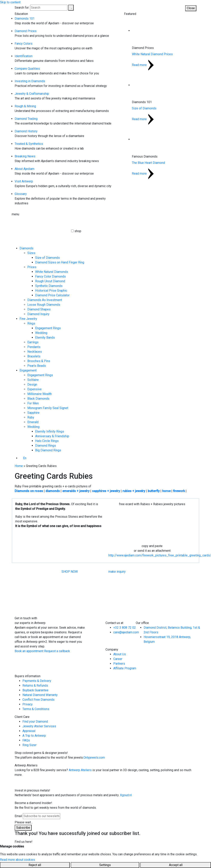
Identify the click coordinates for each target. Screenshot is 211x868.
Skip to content (10, 2)
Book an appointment (29, 651)
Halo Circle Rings (47, 441)
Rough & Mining (25, 106)
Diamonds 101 (25, 18)
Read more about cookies (17, 860)
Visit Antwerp (24, 181)
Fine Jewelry (28, 319)
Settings (105, 865)
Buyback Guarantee (35, 690)
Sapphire (33, 413)
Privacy (28, 704)
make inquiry (117, 572)
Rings (31, 323)
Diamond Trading (26, 119)
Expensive (34, 389)
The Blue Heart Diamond (148, 163)
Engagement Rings (48, 328)
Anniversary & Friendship (52, 436)
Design (32, 384)
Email (18, 816)
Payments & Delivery (37, 681)
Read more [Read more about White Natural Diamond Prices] (143, 65)
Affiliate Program (125, 668)
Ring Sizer (30, 745)
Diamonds (26, 248)
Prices (32, 267)
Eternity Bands (45, 338)
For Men (33, 403)
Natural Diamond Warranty (40, 695)
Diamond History (26, 131)
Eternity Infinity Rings (50, 431)
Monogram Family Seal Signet (48, 408)
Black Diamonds (38, 399)
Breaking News (25, 156)
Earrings (33, 342)
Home (19, 466)
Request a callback (57, 651)
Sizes (31, 253)
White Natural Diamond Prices (152, 54)
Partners (119, 664)
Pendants (34, 347)
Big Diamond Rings (48, 450)
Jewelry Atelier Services (39, 726)
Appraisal (29, 731)
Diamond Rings (46, 446)
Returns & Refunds (35, 685)
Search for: (22, 8)
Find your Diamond (35, 722)
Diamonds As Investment (45, 300)
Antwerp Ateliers (80, 770)
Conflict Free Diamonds (38, 700)
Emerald (33, 422)
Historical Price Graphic (51, 291)
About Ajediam (25, 169)
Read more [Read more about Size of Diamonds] (143, 119)
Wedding (41, 333)
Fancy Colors (24, 44)
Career (118, 659)
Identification (24, 56)
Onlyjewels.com (94, 758)
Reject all (35, 865)
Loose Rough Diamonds (44, 305)
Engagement (28, 370)
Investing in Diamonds (30, 81)
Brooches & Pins (39, 361)
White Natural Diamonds (52, 272)
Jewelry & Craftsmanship (32, 94)
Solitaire (33, 380)
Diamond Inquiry (38, 314)
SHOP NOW (70, 572)
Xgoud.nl (126, 795)
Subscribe (23, 828)
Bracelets (34, 356)
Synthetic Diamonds (49, 286)
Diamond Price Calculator (52, 295)
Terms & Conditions (36, 709)
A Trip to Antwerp (34, 736)
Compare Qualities (27, 69)
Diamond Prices (26, 31)
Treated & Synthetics (29, 144)
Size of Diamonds (144, 108)
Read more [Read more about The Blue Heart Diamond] (143, 174)
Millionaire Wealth (40, 394)
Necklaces (35, 352)
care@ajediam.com (126, 632)
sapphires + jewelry (106, 491)
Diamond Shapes (39, 309)
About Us (120, 654)
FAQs (26, 740)
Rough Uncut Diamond (50, 281)
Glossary (21, 194)
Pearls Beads (37, 366)
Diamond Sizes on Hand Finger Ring (60, 262)
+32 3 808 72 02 (125, 628)
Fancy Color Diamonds (51, 276)
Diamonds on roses (29, 491)
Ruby (31, 417)
